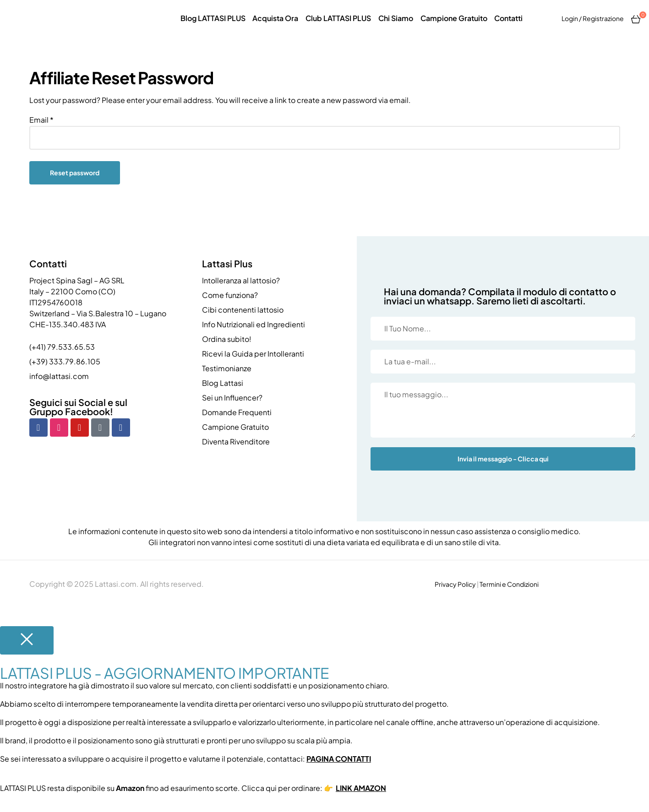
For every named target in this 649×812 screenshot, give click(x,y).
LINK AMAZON (361, 788)
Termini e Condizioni (509, 584)
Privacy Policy (455, 584)
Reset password (75, 173)
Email (41, 120)
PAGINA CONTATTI (339, 759)
